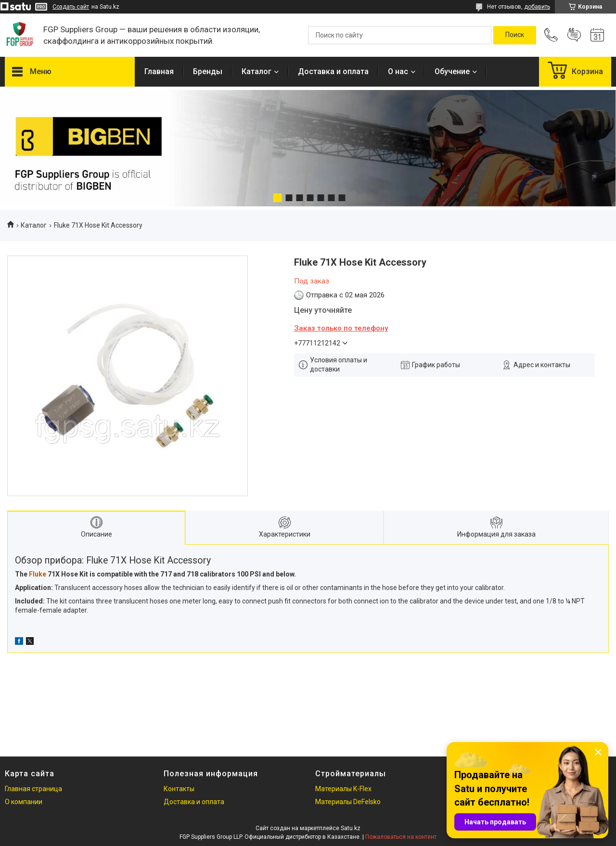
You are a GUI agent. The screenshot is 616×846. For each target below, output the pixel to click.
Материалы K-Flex (343, 789)
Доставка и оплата (333, 71)
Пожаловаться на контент (401, 837)
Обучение (452, 71)
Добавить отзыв (574, 35)
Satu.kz (351, 828)
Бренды (208, 71)
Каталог (257, 71)
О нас (398, 71)
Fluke (38, 574)
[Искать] (515, 35)
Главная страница (33, 789)
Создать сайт (71, 7)
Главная (159, 71)
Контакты (179, 789)
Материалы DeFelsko (348, 802)
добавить (537, 7)
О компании (24, 802)
